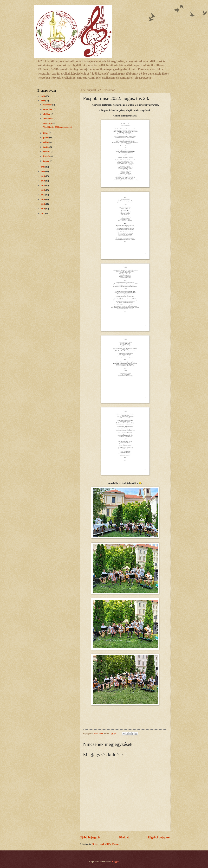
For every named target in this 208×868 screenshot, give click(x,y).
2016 (43, 190)
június (46, 138)
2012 (43, 209)
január (46, 161)
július (46, 133)
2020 (43, 172)
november (48, 109)
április (46, 147)
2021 (43, 167)
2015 (43, 195)
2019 (43, 176)
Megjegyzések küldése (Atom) (105, 844)
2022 (43, 101)
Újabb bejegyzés (90, 837)
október (47, 114)
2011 (43, 213)
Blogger (115, 862)
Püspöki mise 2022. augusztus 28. (57, 127)
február (47, 156)
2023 (43, 96)
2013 (43, 204)
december (48, 105)
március (47, 152)
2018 (43, 181)
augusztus (48, 123)
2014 (43, 199)
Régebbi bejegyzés (159, 837)
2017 (43, 186)
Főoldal (124, 837)
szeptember (48, 119)
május (46, 142)
